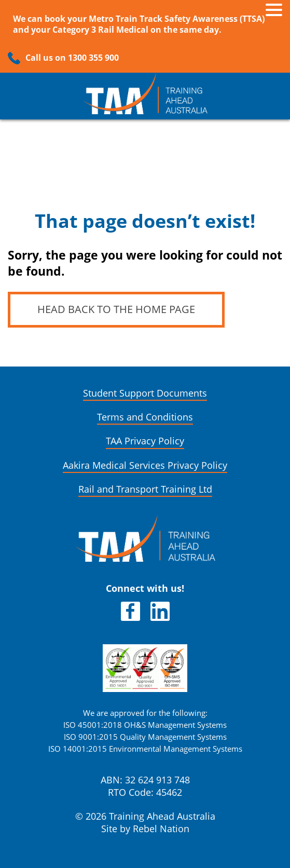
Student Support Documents (145, 393)
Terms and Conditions (145, 417)
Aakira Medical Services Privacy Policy (145, 465)
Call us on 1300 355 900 (72, 58)
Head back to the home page (116, 309)
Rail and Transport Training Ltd (145, 489)
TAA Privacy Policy (145, 441)
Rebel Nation (161, 829)
